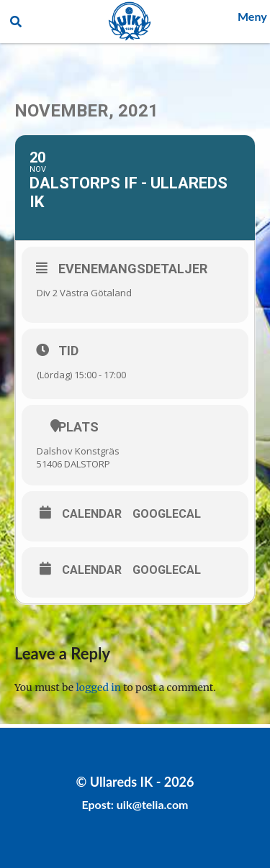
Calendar (92, 514)
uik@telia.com (153, 804)
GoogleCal (167, 514)
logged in (99, 687)
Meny (252, 16)
